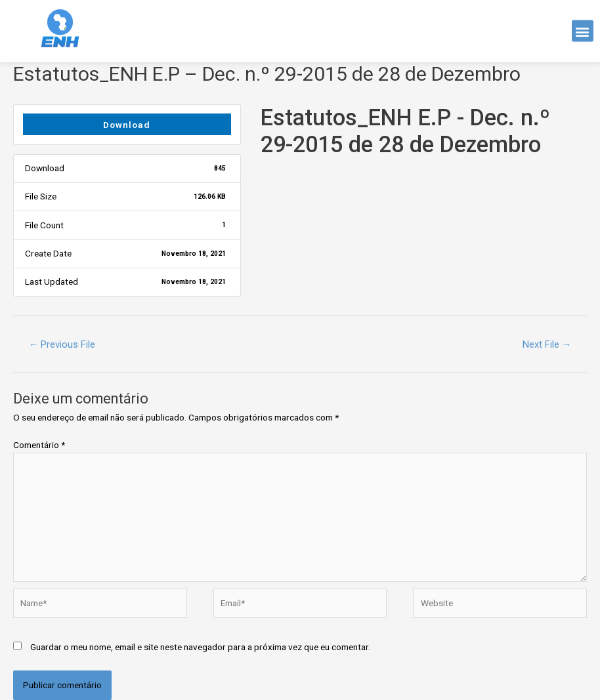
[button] (583, 28)
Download (127, 125)
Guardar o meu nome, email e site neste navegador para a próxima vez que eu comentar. (200, 647)
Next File (547, 344)
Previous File (62, 344)
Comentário (39, 445)
